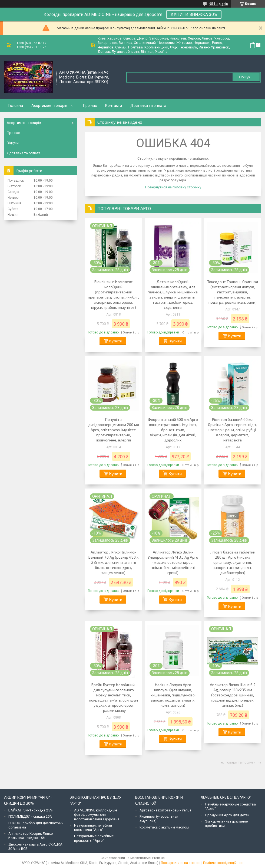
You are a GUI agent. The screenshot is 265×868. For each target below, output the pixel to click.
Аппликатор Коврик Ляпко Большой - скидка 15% (31, 836)
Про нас (90, 106)
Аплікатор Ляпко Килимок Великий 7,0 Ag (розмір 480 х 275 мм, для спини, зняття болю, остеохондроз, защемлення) (113, 562)
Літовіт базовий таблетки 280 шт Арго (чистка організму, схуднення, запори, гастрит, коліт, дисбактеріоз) (233, 562)
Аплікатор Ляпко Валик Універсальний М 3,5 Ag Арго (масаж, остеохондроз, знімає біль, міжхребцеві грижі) (173, 562)
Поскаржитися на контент (181, 863)
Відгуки (13, 143)
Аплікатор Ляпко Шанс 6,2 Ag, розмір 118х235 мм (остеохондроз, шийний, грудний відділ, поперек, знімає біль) (233, 695)
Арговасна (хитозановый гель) (165, 810)
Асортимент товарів (49, 106)
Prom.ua (158, 858)
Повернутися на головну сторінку (173, 187)
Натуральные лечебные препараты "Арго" (94, 838)
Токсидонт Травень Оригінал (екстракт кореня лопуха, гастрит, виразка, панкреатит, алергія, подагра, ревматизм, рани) (233, 292)
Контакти (114, 106)
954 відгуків (219, 4)
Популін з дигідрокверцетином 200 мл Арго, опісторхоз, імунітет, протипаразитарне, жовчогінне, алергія (114, 430)
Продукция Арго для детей (227, 815)
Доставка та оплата (148, 106)
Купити (116, 341)
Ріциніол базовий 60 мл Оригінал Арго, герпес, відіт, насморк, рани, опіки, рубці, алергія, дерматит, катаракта (233, 430)
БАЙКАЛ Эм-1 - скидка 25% (31, 810)
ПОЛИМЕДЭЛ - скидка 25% (30, 816)
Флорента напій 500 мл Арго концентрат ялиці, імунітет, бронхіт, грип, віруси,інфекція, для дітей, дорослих (173, 430)
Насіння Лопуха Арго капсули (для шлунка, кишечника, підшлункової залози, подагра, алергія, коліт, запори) (173, 695)
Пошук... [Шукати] (246, 77)
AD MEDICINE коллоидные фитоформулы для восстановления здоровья (97, 815)
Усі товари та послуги (238, 762)
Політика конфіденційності (224, 863)
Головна (16, 106)
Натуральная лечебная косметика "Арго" (93, 828)
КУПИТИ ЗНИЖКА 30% (194, 14)
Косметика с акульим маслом (164, 827)
